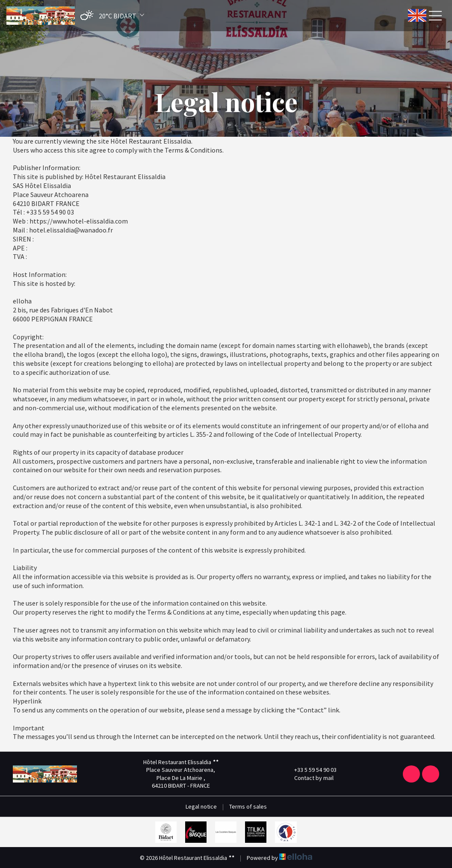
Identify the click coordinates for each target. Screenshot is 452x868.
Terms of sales (248, 806)
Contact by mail (309, 778)
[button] (110, 16)
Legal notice (201, 806)
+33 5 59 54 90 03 (310, 770)
